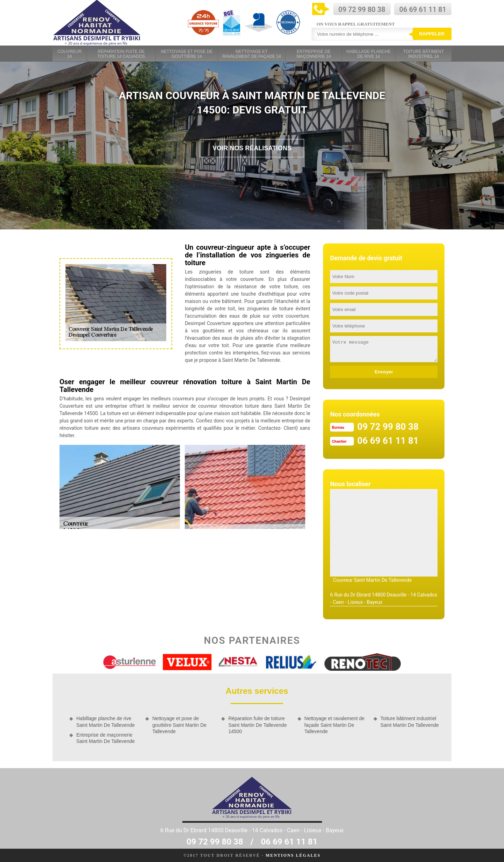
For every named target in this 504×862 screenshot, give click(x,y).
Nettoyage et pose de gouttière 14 (187, 54)
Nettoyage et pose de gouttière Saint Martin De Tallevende (179, 725)
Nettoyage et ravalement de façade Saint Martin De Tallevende (335, 725)
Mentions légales (293, 855)
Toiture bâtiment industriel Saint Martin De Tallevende (410, 722)
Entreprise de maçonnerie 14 (314, 54)
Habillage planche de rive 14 (369, 54)
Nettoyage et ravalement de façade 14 (251, 54)
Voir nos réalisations (252, 148)
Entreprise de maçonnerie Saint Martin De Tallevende (106, 738)
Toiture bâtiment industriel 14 (423, 54)
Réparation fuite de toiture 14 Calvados (121, 54)
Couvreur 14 (69, 54)
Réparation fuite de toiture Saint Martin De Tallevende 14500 (257, 725)
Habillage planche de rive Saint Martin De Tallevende (106, 722)
